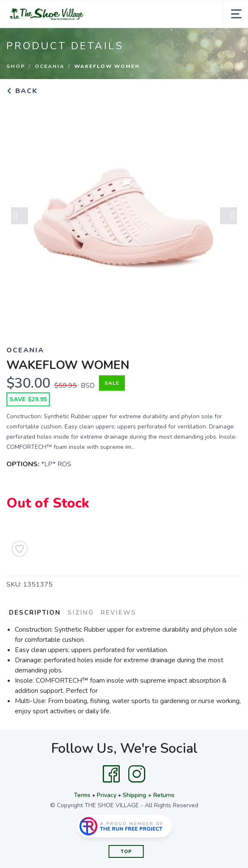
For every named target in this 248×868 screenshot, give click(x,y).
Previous (20, 217)
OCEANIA (50, 66)
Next (228, 217)
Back (22, 91)
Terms (82, 795)
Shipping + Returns (149, 795)
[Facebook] (111, 774)
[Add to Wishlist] (20, 549)
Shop (16, 66)
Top (126, 852)
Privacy (107, 795)
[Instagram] (137, 774)
